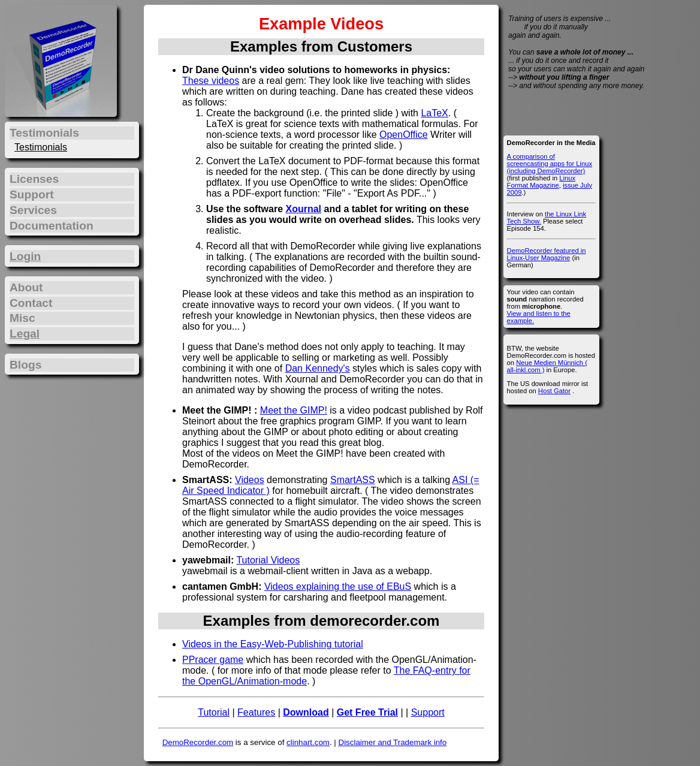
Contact (31, 303)
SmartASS (353, 480)
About (26, 287)
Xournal (303, 209)
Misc (22, 318)
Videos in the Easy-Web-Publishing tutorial (273, 644)
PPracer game (213, 660)
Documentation (52, 226)
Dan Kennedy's (318, 368)
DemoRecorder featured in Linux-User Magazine (547, 254)
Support (428, 712)
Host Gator (554, 391)
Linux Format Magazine (541, 182)
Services (33, 210)
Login (25, 256)
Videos (250, 480)
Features (256, 712)
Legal (25, 334)
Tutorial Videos (268, 560)
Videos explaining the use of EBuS (338, 586)
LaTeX (434, 113)
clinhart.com (308, 742)
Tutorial (214, 712)
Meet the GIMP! (294, 410)
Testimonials (41, 147)
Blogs (25, 365)
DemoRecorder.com (198, 742)
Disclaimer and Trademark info (393, 742)
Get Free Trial (367, 712)
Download (306, 712)
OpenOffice (404, 135)
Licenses (34, 179)
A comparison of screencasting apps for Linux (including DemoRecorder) (550, 164)
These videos (211, 81)
